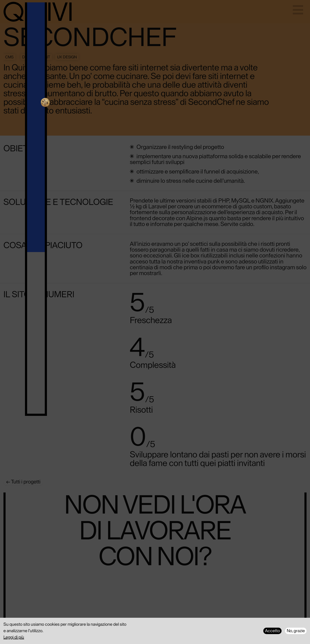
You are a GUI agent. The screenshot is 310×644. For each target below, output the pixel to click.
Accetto (272, 631)
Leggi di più (14, 637)
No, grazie (296, 631)
